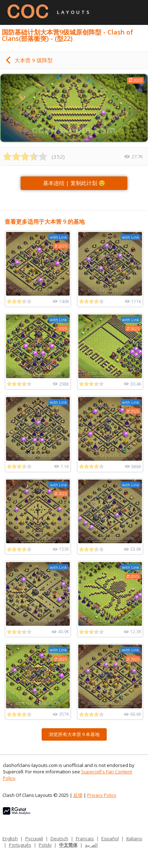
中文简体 (68, 845)
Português (20, 845)
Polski (45, 845)
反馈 (78, 795)
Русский (34, 838)
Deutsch (59, 838)
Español (110, 838)
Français (85, 838)
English (10, 838)
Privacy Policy (102, 795)
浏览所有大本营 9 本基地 (74, 734)
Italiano (134, 838)
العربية (91, 845)
